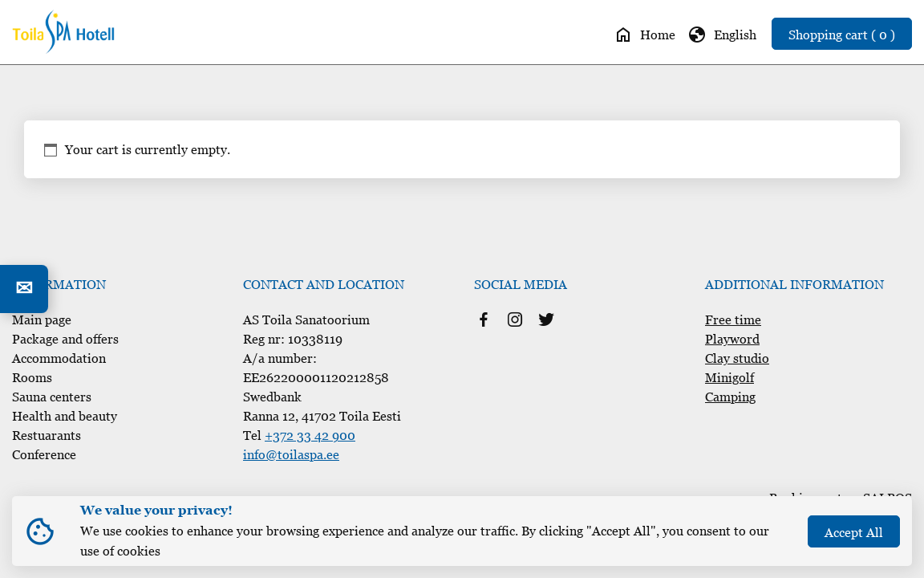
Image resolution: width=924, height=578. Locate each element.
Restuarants (47, 435)
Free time (733, 320)
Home (644, 35)
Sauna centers (52, 397)
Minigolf (729, 377)
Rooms (32, 377)
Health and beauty (65, 416)
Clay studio (737, 358)
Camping (730, 397)
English (722, 35)
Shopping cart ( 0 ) (842, 35)
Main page (42, 320)
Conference (44, 454)
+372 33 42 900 (310, 435)
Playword (732, 339)
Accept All (854, 532)
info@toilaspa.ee (291, 454)
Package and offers (65, 339)
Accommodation (59, 358)
